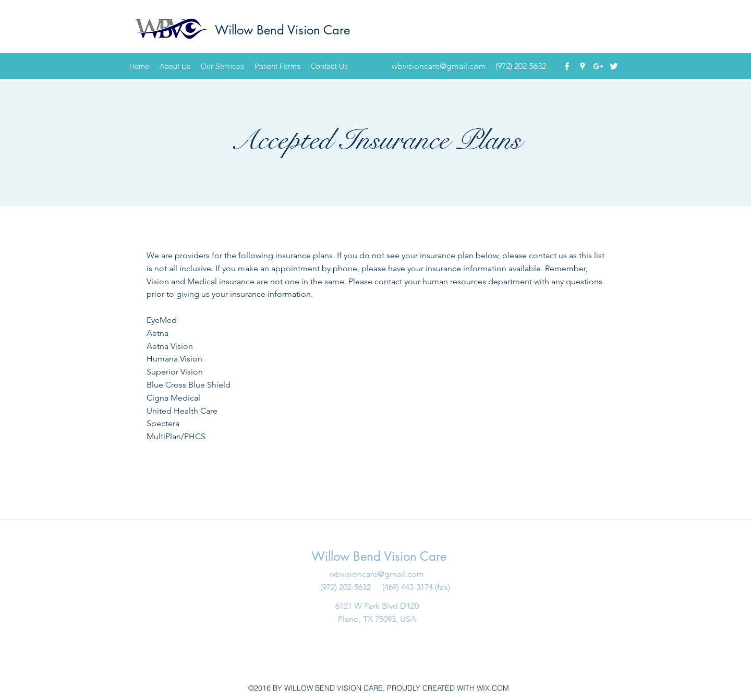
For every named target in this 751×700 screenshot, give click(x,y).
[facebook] (567, 66)
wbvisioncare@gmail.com (439, 66)
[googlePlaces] (583, 66)
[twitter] (614, 66)
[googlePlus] (598, 66)
